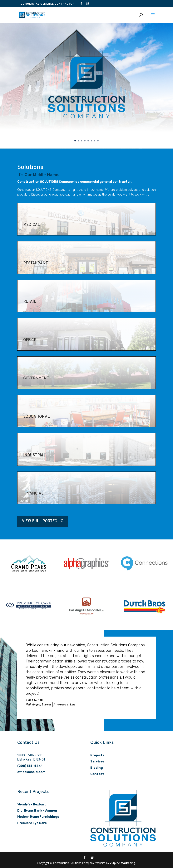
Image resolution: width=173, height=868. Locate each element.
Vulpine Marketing (123, 863)
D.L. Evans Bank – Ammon (37, 810)
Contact (97, 774)
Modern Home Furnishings (38, 816)
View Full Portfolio (43, 521)
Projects (97, 755)
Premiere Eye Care (32, 823)
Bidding (97, 768)
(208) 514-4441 (30, 766)
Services (97, 761)
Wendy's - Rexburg (32, 804)
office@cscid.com (31, 772)
